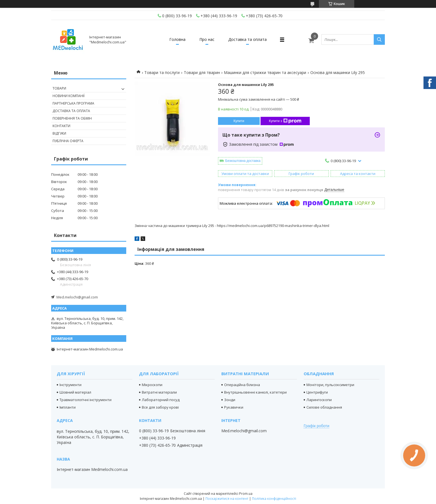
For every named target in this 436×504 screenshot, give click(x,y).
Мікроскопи (152, 385)
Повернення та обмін (72, 118)
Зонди (230, 400)
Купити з (285, 121)
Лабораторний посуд (161, 400)
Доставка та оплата (247, 39)
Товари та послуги (162, 72)
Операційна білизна (242, 385)
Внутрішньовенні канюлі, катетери (255, 392)
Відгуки (59, 133)
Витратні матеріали (159, 392)
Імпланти (68, 407)
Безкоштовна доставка (243, 161)
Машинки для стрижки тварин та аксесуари (265, 72)
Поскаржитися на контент (227, 499)
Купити (239, 121)
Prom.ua (246, 494)
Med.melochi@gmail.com (77, 297)
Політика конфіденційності (274, 499)
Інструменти (70, 385)
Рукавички (234, 407)
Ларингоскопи (319, 400)
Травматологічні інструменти (86, 400)
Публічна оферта (68, 141)
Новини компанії (69, 96)
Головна (177, 39)
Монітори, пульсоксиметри (330, 385)
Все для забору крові (160, 407)
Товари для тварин (202, 72)
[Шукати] (379, 39)
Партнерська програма (73, 103)
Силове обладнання (324, 407)
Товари (59, 88)
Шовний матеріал (75, 392)
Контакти (61, 126)
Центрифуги (317, 392)
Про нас (207, 39)
